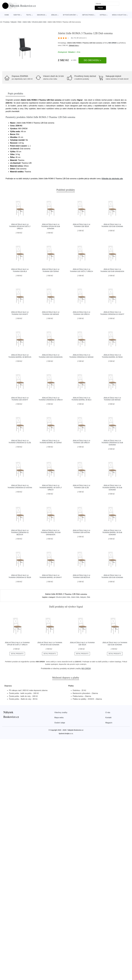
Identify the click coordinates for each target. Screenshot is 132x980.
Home (7, 15)
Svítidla (103, 15)
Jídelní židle (27, 22)
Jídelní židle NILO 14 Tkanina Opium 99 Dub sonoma (51, 226)
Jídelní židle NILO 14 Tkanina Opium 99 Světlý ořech (20, 226)
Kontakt (108, 718)
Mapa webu (59, 718)
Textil (29, 15)
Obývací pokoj (88, 15)
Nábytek (17, 15)
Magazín (109, 723)
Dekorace (41, 15)
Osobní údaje (60, 723)
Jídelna (54, 15)
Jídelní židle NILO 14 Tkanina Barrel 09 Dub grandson (51, 533)
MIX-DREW (112, 43)
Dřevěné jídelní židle (39, 22)
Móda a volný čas (119, 15)
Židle (19, 22)
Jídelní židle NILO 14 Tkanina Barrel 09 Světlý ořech (51, 488)
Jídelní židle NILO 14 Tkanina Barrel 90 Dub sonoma (112, 488)
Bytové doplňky (70, 15)
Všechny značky (61, 712)
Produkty (6, 22)
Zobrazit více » (74, 45)
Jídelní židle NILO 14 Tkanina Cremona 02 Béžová (20, 533)
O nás (108, 712)
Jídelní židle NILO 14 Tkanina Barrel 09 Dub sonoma (112, 533)
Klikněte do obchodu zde (112, 179)
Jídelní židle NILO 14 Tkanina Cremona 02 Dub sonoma (112, 443)
